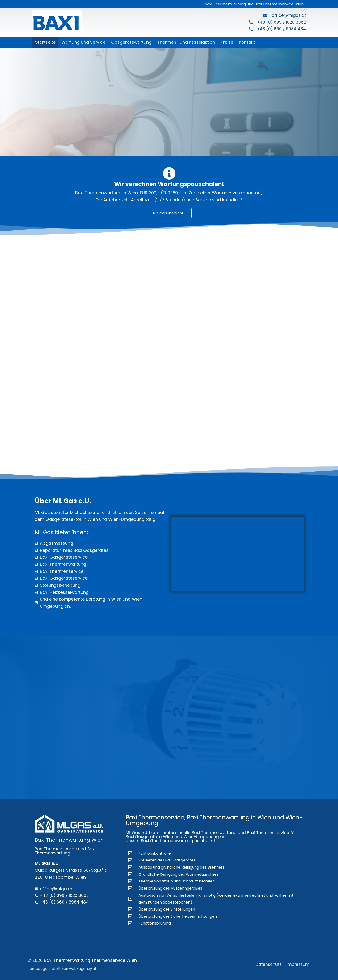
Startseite (45, 42)
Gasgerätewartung (131, 42)
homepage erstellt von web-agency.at (62, 965)
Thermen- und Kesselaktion (186, 42)
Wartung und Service (83, 42)
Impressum (299, 961)
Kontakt (247, 42)
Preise (227, 42)
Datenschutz (268, 961)
